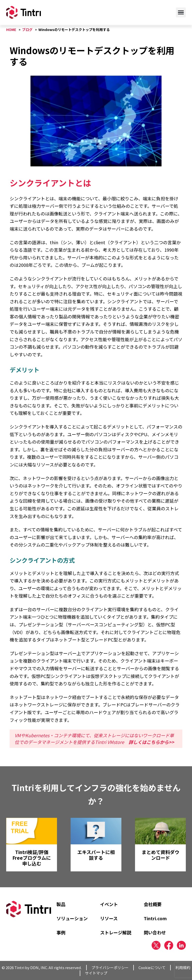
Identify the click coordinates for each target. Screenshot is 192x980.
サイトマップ (96, 973)
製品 (61, 904)
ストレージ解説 (116, 932)
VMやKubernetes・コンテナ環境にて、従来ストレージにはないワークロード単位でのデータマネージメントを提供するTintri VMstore (94, 739)
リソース (109, 918)
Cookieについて (152, 967)
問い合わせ (155, 932)
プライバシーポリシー (110, 967)
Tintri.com (155, 918)
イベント (109, 904)
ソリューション (72, 918)
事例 (61, 932)
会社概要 (153, 904)
